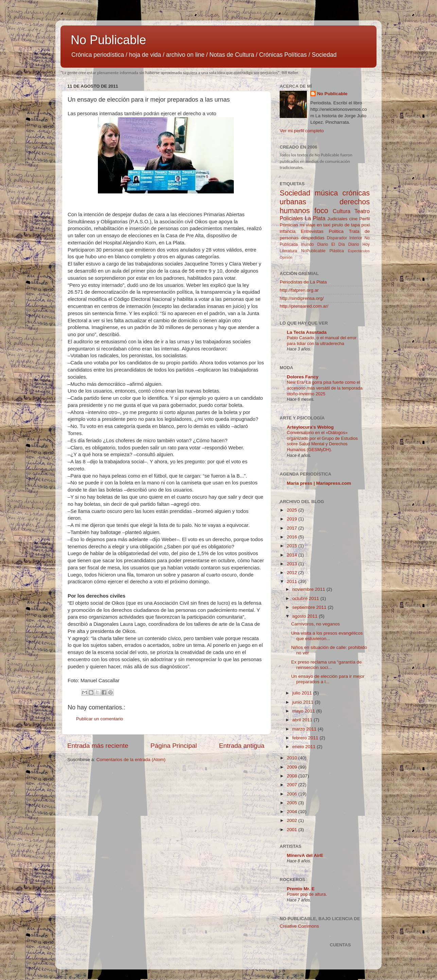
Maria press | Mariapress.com (319, 483)
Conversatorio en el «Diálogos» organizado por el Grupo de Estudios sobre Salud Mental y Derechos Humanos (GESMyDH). (322, 441)
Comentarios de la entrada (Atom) (131, 760)
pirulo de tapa (346, 225)
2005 (293, 803)
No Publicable (108, 40)
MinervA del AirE (305, 855)
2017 (293, 528)
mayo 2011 (304, 711)
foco (321, 211)
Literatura (288, 251)
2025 (293, 510)
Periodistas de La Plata (303, 282)
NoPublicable (313, 251)
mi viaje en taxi (315, 225)
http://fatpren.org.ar (299, 290)
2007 (293, 785)
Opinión (286, 257)
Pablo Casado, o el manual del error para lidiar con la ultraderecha (322, 341)
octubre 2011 (306, 598)
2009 (293, 767)
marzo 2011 (305, 729)
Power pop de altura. (307, 894)
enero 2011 (304, 747)
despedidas (313, 238)
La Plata (315, 218)
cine (354, 219)
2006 (293, 794)
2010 (293, 758)
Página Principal (174, 746)
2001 (293, 830)
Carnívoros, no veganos (316, 624)
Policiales (291, 218)
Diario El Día (331, 244)
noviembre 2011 (309, 589)
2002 (293, 820)
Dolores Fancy (303, 377)
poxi (365, 225)
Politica (336, 231)
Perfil (364, 219)
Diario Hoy (359, 244)
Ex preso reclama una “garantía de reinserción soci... (327, 665)
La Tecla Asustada (307, 332)
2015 (293, 546)
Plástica (337, 251)
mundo (307, 244)
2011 (293, 581)
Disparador (337, 238)
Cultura (342, 211)
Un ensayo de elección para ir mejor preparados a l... (328, 679)
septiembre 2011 (310, 607)
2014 (293, 555)
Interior (356, 238)
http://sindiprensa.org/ (302, 298)
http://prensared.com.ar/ (304, 306)
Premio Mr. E (301, 889)
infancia (288, 231)
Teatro (362, 211)
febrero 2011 (306, 738)
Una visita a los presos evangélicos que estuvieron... (327, 636)
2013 (293, 564)
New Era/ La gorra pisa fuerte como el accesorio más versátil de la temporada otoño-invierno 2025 (325, 388)
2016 (293, 537)
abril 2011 (303, 720)
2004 (293, 812)
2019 (293, 519)
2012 (293, 573)
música (326, 193)
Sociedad (295, 193)
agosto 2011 (305, 616)
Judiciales (337, 219)
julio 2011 (303, 693)
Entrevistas (312, 231)
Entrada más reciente (98, 746)
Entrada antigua (242, 746)
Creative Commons (299, 926)
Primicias (289, 225)
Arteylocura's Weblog (310, 427)
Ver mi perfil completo (302, 131)
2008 (293, 776)
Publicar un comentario (100, 719)
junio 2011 (303, 702)
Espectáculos (359, 251)
